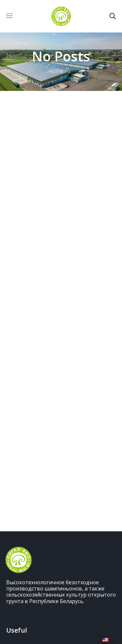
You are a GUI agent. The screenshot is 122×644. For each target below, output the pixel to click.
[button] (113, 16)
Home (56, 71)
